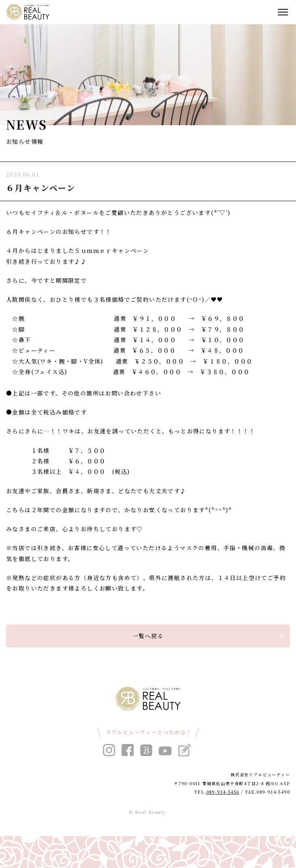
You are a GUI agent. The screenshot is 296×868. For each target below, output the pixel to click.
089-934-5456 (223, 792)
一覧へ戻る (148, 636)
